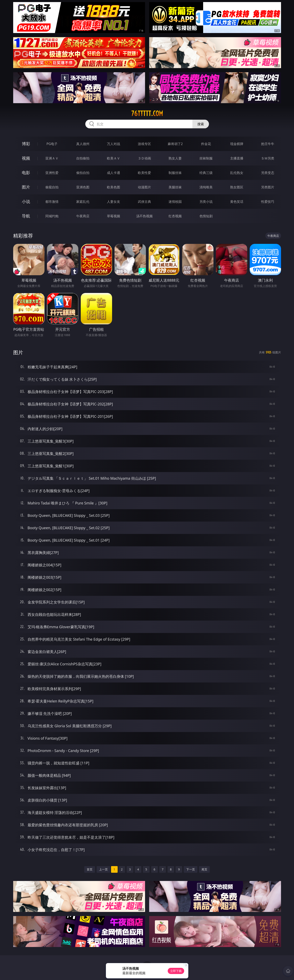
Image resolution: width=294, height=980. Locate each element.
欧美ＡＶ (114, 158)
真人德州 (83, 144)
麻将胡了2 (175, 144)
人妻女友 (114, 202)
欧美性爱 (144, 173)
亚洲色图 (83, 187)
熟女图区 (237, 187)
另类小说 (206, 202)
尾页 (204, 869)
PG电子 (52, 144)
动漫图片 (144, 187)
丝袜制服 (206, 158)
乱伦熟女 (237, 173)
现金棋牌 (237, 144)
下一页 (191, 869)
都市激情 (52, 202)
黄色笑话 (237, 202)
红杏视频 (175, 216)
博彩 (26, 144)
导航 (26, 216)
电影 (26, 173)
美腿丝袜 (175, 187)
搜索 (201, 124)
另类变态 (268, 173)
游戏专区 (144, 144)
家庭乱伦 (83, 202)
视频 (26, 158)
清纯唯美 (206, 187)
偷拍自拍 (83, 173)
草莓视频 (114, 216)
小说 (26, 201)
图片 (26, 187)
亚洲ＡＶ (52, 158)
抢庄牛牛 (268, 144)
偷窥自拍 (52, 187)
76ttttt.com (147, 113)
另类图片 (268, 187)
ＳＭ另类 (268, 158)
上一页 (103, 869)
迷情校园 (175, 202)
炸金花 (206, 144)
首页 (90, 869)
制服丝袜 (175, 173)
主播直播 (237, 158)
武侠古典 (144, 202)
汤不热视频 (144, 216)
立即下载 (176, 971)
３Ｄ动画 (144, 158)
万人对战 (114, 144)
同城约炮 (52, 216)
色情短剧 (206, 216)
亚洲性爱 (52, 173)
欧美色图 (114, 187)
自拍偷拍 (83, 158)
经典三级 (206, 173)
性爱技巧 (268, 202)
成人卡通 (114, 173)
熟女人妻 (175, 158)
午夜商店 (83, 216)
